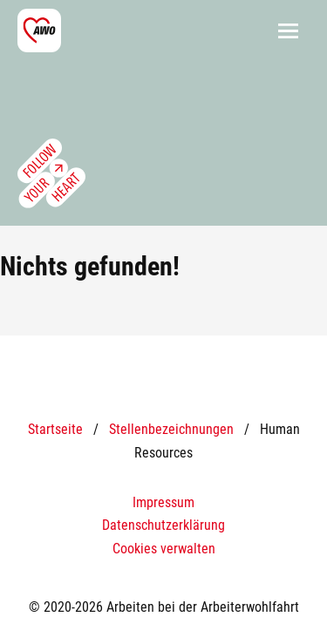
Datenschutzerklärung (163, 525)
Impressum (163, 502)
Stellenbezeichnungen (171, 429)
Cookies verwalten (164, 549)
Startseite (55, 429)
